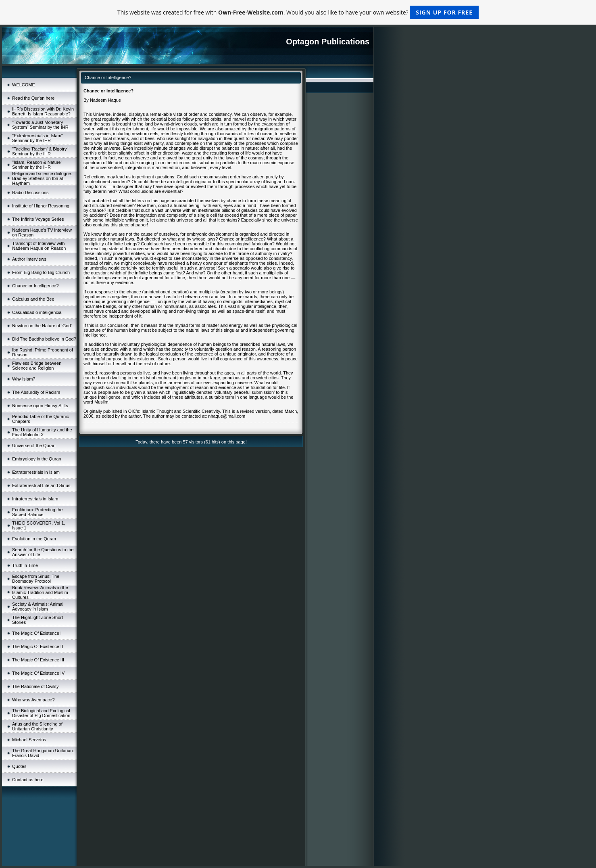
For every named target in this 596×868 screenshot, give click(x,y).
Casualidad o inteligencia (37, 312)
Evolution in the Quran (34, 539)
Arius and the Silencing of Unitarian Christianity (37, 726)
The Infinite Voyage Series (38, 219)
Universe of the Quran (34, 446)
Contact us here (28, 780)
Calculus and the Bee (33, 299)
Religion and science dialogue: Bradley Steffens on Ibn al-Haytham (42, 178)
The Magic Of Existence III (38, 660)
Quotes (19, 766)
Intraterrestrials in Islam (35, 499)
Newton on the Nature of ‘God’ (42, 326)
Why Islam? (24, 379)
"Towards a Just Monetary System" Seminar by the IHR (40, 125)
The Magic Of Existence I (37, 633)
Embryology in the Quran (37, 459)
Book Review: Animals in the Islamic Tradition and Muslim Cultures (40, 592)
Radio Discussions (30, 192)
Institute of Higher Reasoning (41, 206)
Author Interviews (29, 259)
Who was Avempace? (33, 700)
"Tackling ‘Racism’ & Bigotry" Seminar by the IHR (40, 151)
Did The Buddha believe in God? (44, 339)
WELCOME (24, 85)
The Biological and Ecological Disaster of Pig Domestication (41, 713)
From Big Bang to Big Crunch (41, 272)
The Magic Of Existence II (38, 646)
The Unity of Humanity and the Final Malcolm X (42, 432)
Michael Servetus (29, 740)
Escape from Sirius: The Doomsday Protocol (36, 579)
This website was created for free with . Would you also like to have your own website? (298, 12)
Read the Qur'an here (33, 98)
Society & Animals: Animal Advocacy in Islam (38, 607)
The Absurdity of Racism (36, 392)
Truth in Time (25, 565)
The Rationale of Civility (35, 686)
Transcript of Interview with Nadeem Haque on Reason (39, 246)
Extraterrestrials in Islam (36, 472)
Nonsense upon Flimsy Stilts (40, 406)
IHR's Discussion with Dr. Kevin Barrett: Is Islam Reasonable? (43, 111)
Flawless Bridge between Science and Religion (37, 366)
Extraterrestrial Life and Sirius (41, 485)
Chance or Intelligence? (35, 286)
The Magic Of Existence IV (38, 673)
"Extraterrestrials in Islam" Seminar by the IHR (38, 138)
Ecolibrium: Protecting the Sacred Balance (37, 512)
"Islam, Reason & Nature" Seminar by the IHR (37, 165)
